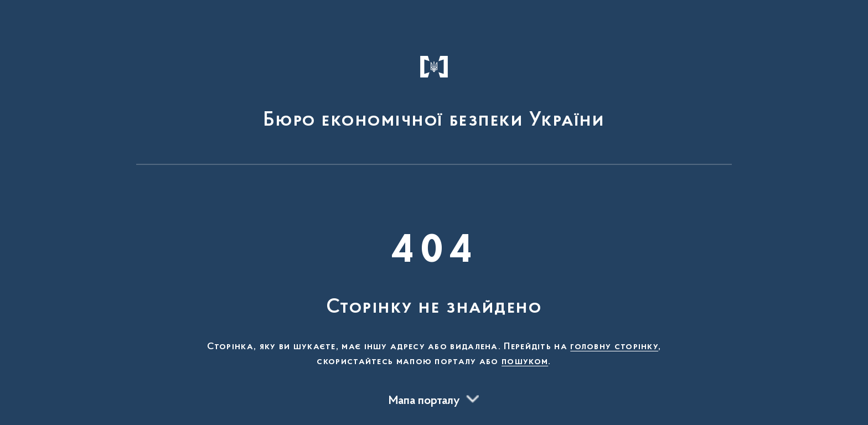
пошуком (525, 362)
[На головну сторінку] (434, 87)
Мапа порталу (424, 401)
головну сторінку (614, 347)
